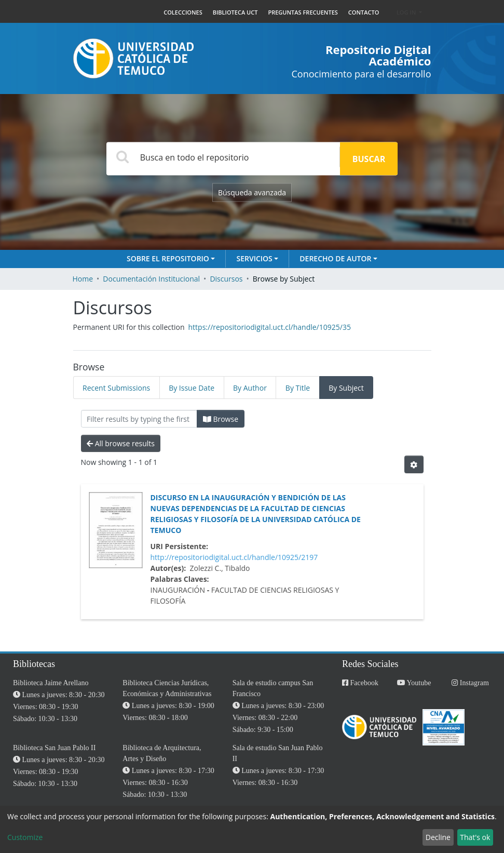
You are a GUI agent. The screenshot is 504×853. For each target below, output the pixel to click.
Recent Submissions (116, 388)
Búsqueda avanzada (252, 192)
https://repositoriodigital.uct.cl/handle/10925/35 (270, 327)
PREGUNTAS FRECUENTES (303, 12)
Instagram (470, 683)
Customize (25, 837)
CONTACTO (364, 12)
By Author (250, 388)
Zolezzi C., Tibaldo (220, 568)
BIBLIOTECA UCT (235, 12)
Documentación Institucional (151, 279)
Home (83, 279)
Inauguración (178, 590)
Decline (438, 837)
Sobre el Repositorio (168, 258)
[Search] (223, 157)
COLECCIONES (183, 12)
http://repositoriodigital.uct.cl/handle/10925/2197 (234, 557)
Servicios (254, 258)
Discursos (226, 279)
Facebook (360, 683)
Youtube (414, 683)
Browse (221, 419)
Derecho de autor (335, 258)
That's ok (475, 837)
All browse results (121, 443)
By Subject (346, 388)
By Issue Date (192, 388)
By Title (298, 388)
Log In (407, 12)
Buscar (369, 159)
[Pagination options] (414, 464)
